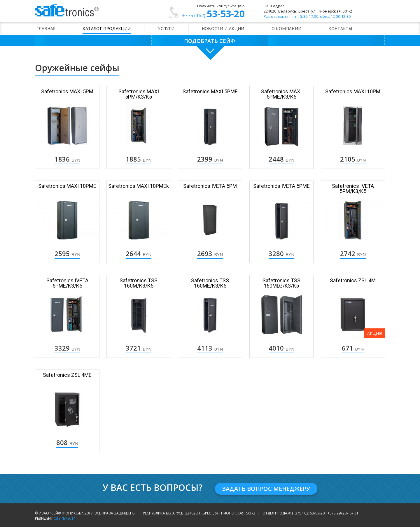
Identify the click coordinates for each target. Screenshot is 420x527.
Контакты (340, 28)
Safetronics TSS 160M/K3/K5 (139, 283)
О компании (287, 28)
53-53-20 (213, 15)
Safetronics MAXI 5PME (210, 91)
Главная (46, 28)
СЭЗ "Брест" (64, 518)
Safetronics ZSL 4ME (67, 375)
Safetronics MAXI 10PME (67, 186)
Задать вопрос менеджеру (266, 489)
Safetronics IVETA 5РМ (210, 186)
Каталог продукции (107, 28)
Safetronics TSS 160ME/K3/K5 (210, 283)
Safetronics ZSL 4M (353, 280)
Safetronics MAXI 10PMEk (139, 186)
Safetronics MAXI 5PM (67, 91)
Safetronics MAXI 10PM (353, 91)
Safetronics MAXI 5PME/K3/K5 (281, 94)
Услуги (166, 28)
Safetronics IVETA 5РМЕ (281, 186)
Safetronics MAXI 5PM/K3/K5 (139, 94)
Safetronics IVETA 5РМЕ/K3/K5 (67, 283)
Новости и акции (223, 28)
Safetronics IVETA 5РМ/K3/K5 (353, 189)
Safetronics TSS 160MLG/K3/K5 (281, 283)
